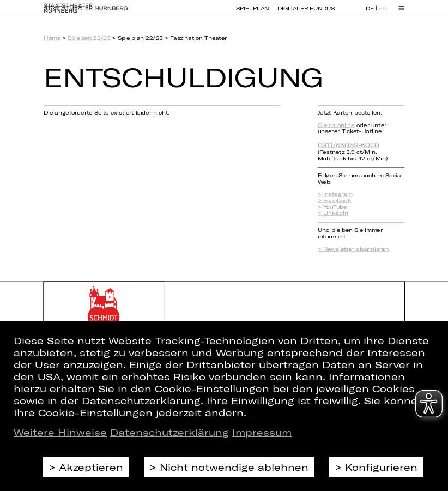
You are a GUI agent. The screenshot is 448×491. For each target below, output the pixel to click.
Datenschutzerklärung (169, 432)
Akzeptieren (91, 467)
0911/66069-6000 (349, 145)
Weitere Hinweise (60, 432)
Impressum (262, 432)
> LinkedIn (333, 213)
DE (370, 14)
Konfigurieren (381, 467)
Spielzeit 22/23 (89, 38)
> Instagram (335, 194)
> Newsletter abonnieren (353, 249)
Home (52, 38)
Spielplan (252, 13)
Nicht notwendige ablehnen (234, 467)
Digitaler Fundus (306, 13)
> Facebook (334, 200)
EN (383, 14)
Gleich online (336, 125)
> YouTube (332, 207)
